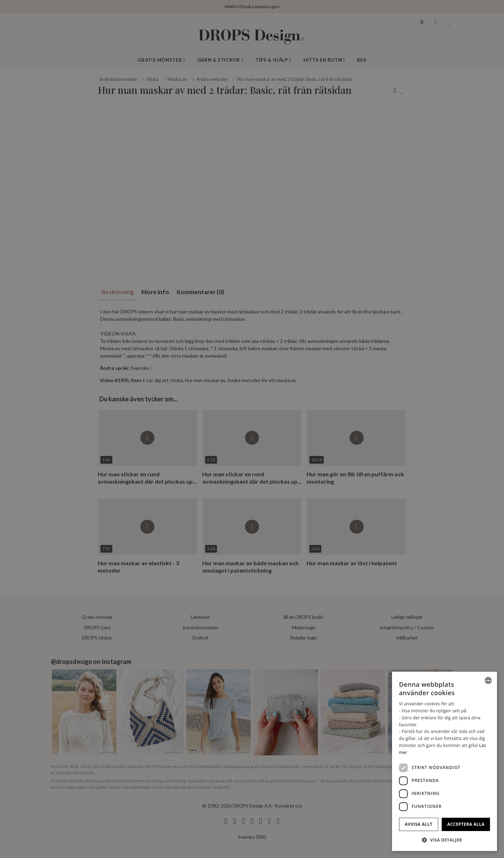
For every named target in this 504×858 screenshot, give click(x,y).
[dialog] (444, 761)
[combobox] (488, 680)
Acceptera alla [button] (466, 824)
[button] (444, 840)
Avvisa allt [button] (419, 824)
